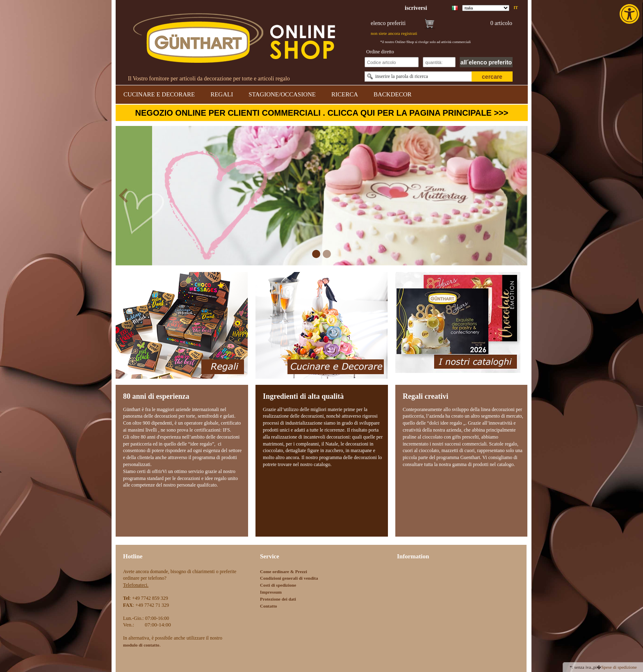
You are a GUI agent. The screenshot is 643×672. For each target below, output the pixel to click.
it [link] (516, 8)
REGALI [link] (222, 94)
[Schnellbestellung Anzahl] (439, 62)
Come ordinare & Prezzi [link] (284, 571)
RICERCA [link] (345, 94)
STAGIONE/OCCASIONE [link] (282, 94)
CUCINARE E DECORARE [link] (159, 94)
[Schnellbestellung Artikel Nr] (392, 62)
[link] (630, 14)
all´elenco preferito (486, 62)
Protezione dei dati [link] (278, 599)
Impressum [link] (271, 592)
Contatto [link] (269, 606)
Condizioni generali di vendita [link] (289, 578)
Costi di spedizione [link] (278, 585)
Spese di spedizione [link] (619, 667)
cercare (492, 77)
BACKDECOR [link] (393, 94)
